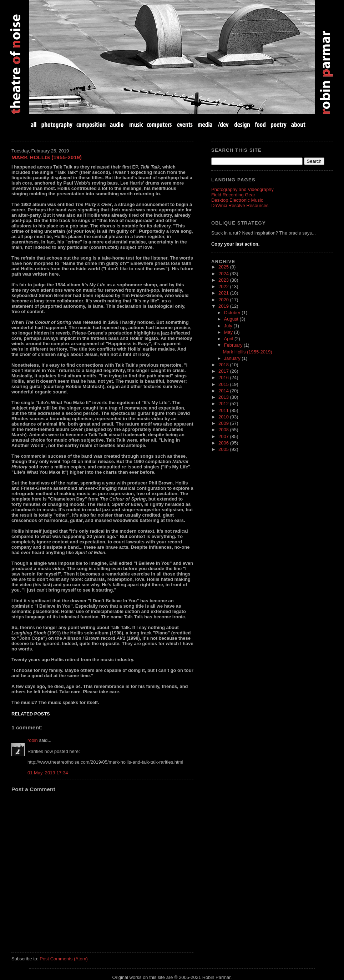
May (229, 332)
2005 (224, 449)
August (232, 319)
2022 (224, 287)
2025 (224, 267)
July (229, 326)
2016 (224, 378)
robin (33, 740)
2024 (224, 274)
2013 (224, 397)
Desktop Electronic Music (237, 200)
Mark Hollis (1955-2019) (47, 157)
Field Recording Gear (233, 195)
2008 (224, 430)
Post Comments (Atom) (64, 959)
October (233, 313)
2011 (224, 410)
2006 (224, 443)
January (233, 358)
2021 (224, 293)
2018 (224, 365)
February (234, 345)
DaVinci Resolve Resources (240, 205)
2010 (224, 417)
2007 (224, 436)
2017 (224, 371)
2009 (224, 423)
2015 (224, 384)
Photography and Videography (242, 189)
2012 (224, 404)
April (229, 339)
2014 (224, 391)
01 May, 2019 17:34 (48, 773)
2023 (224, 280)
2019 (224, 306)
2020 (224, 300)
